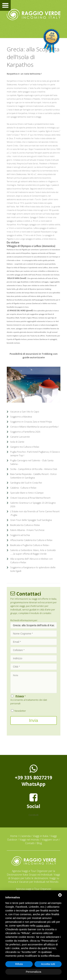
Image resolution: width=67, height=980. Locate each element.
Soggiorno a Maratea (21, 417)
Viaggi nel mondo (29, 840)
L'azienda (25, 836)
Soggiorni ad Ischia (20, 535)
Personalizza (34, 972)
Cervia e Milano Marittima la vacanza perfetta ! (34, 427)
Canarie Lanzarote (20, 437)
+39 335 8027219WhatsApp (33, 776)
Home (14, 836)
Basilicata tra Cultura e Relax (25, 525)
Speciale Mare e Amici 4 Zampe (27, 493)
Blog (39, 843)
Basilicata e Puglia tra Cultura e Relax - (30, 545)
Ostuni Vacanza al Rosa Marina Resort (30, 498)
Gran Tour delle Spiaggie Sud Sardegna (31, 520)
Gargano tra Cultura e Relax (25, 447)
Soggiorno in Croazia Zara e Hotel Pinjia (31, 422)
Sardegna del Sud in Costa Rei (26, 483)
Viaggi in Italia (40, 836)
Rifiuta (19, 964)
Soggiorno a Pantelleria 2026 (25, 432)
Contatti (30, 843)
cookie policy (43, 926)
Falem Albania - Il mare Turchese (27, 530)
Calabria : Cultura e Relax (23, 488)
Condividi (33, 815)
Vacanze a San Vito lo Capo (25, 412)
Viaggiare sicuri (50, 840)
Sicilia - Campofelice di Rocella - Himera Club (34, 469)
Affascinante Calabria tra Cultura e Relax (31, 540)
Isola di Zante (17, 442)
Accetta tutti (48, 964)
